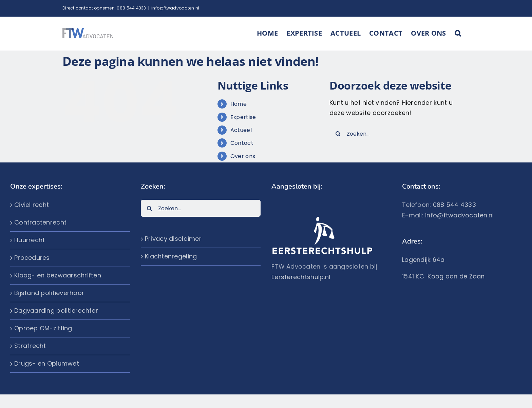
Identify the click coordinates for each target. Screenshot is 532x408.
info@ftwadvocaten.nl (175, 8)
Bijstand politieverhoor (49, 293)
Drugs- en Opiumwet (47, 363)
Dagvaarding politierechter (56, 310)
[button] (458, 33)
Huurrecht (30, 240)
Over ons (243, 156)
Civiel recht (32, 204)
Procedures (32, 257)
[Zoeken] (338, 133)
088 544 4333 (131, 8)
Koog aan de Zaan (456, 276)
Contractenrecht (40, 222)
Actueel (241, 130)
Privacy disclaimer (173, 238)
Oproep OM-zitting (43, 328)
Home (239, 104)
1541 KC (415, 276)
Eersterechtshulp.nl (301, 277)
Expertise (243, 117)
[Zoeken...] (394, 133)
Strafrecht (30, 345)
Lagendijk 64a (423, 259)
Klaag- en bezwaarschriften (58, 275)
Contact (242, 143)
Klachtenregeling (171, 256)
